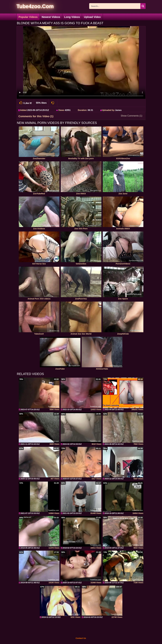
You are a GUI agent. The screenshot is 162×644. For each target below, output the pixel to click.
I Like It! (25, 103)
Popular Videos (28, 17)
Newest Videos (51, 17)
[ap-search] (117, 6)
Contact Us (81, 638)
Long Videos (72, 17)
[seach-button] (143, 6)
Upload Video (92, 17)
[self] (31, 7)
